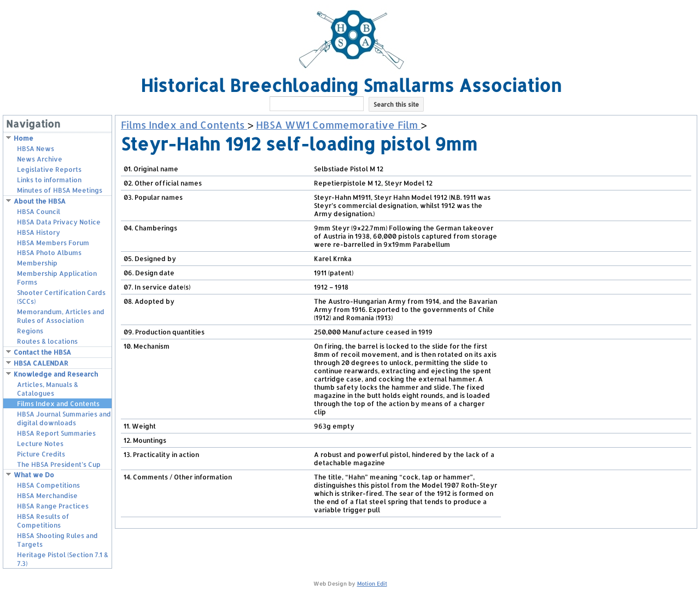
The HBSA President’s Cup (59, 464)
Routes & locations (47, 341)
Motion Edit (372, 583)
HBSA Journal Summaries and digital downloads (64, 418)
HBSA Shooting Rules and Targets (57, 540)
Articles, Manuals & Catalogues (48, 389)
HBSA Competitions (48, 485)
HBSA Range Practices (53, 506)
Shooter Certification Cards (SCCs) (61, 297)
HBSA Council (39, 212)
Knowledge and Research (56, 374)
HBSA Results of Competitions (43, 521)
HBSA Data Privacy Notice (59, 222)
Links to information (49, 180)
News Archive (40, 159)
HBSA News (36, 149)
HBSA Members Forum (53, 243)
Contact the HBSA (42, 352)
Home (24, 138)
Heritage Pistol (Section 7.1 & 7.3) (63, 559)
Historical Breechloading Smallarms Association (351, 85)
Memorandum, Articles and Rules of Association (61, 316)
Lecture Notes (40, 444)
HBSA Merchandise (47, 496)
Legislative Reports (49, 169)
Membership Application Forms (57, 278)
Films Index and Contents (58, 404)
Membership (37, 263)
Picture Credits (41, 454)
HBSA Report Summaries (56, 433)
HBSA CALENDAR (41, 363)
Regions (30, 331)
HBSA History (39, 232)
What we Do (34, 475)
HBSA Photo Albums (49, 253)
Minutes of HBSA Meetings (60, 190)
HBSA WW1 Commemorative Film (338, 125)
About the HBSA (40, 201)
